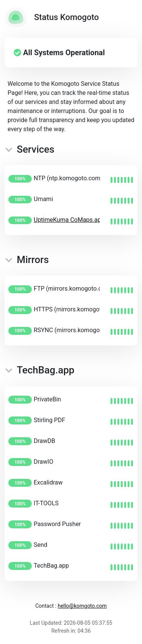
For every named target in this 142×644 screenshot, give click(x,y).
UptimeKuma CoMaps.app (69, 220)
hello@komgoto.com (82, 606)
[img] (122, 180)
